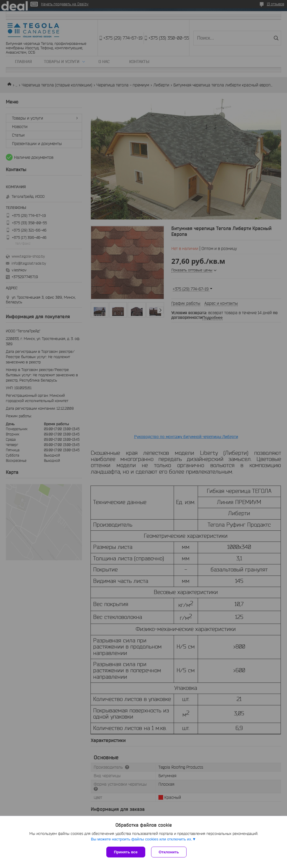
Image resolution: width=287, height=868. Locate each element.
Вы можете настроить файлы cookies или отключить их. (141, 839)
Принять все (126, 852)
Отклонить (169, 852)
